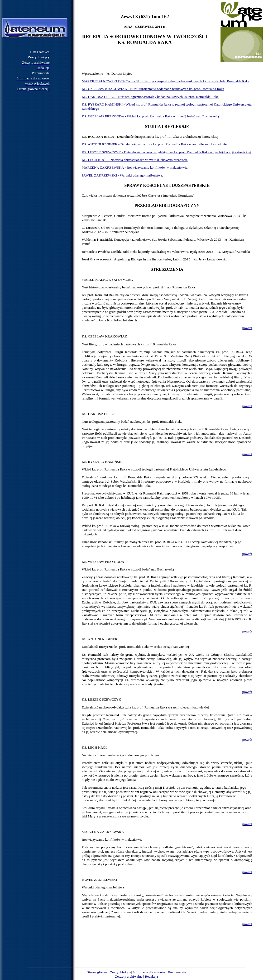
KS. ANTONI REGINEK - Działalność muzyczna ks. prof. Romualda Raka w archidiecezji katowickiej (155, 144)
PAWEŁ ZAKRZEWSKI (99, 880)
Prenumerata (177, 972)
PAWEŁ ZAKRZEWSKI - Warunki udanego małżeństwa (122, 175)
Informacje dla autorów (150, 972)
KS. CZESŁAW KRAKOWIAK (104, 336)
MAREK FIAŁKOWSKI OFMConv (108, 280)
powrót (247, 328)
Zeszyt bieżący (121, 972)
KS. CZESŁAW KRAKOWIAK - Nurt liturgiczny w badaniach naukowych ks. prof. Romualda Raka (153, 89)
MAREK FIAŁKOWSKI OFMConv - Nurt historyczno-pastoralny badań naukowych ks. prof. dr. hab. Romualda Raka (166, 81)
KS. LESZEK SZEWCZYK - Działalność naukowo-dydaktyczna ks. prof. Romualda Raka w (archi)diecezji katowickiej (166, 152)
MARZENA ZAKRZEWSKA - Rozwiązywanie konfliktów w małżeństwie (135, 167)
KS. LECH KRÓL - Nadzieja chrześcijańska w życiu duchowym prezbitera (135, 160)
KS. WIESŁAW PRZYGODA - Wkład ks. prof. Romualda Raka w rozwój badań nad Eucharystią (151, 116)
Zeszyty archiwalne (129, 976)
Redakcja (151, 976)
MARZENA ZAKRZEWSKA (103, 832)
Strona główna (97, 972)
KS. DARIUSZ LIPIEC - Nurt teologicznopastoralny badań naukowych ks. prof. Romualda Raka (150, 97)
